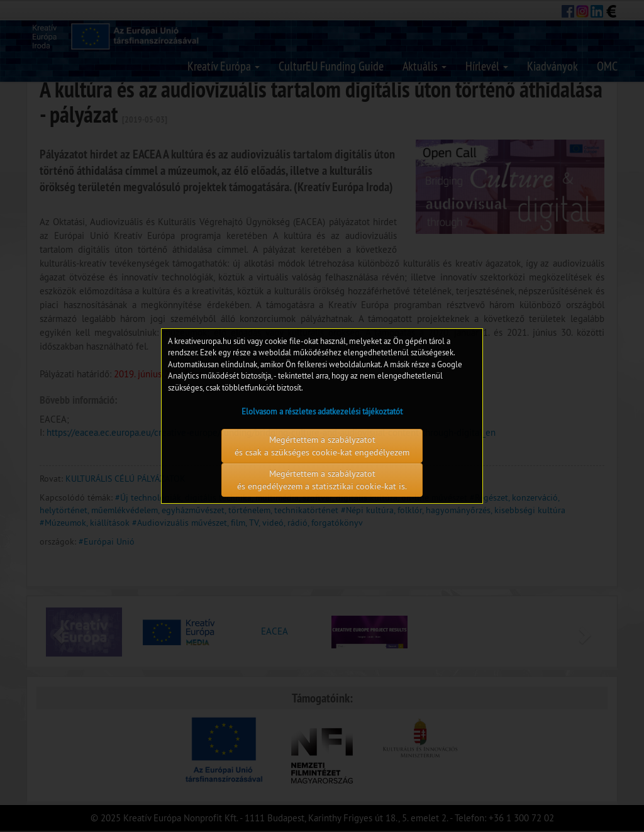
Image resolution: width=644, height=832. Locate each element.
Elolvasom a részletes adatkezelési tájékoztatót (322, 411)
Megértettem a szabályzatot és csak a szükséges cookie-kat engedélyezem (322, 446)
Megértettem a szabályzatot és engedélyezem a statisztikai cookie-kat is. (322, 480)
